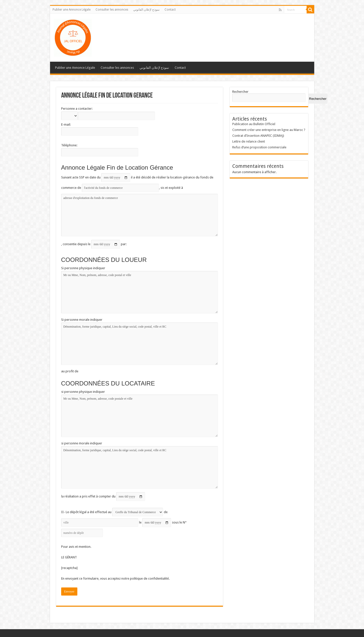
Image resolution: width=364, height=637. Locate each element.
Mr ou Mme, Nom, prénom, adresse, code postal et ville (140, 292)
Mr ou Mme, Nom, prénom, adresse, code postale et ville (140, 416)
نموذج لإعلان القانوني (146, 10)
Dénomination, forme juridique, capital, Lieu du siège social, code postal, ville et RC (140, 344)
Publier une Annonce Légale (72, 10)
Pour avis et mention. (76, 547)
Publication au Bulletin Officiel (254, 124)
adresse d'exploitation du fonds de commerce (140, 215)
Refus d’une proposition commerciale (259, 147)
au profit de (70, 371)
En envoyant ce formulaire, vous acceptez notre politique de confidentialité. (115, 578)
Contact (170, 10)
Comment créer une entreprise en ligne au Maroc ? (269, 130)
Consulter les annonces (112, 10)
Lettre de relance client (249, 141)
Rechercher (240, 92)
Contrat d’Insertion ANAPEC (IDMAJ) (258, 136)
